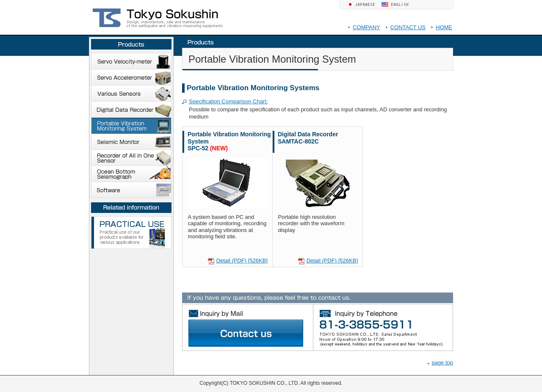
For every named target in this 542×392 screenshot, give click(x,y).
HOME (444, 27)
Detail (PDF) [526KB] (242, 261)
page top (442, 363)
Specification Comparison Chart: (228, 101)
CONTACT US (408, 27)
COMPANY (366, 27)
